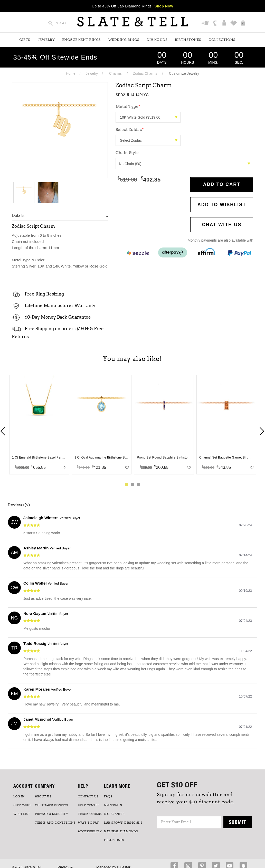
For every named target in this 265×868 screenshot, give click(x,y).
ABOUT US (43, 796)
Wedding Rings (124, 40)
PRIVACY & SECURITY (51, 814)
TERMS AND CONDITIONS (55, 823)
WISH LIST (22, 814)
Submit (238, 822)
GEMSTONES (114, 840)
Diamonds (157, 40)
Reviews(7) (19, 505)
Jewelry (46, 40)
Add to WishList (222, 205)
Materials (113, 805)
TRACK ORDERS (90, 814)
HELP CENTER (89, 805)
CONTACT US (88, 796)
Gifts (25, 40)
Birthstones (188, 40)
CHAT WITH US (222, 225)
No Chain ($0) (184, 164)
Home (70, 73)
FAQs (108, 796)
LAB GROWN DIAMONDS (123, 823)
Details (18, 216)
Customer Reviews (51, 805)
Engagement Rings (82, 40)
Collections (222, 40)
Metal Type (128, 106)
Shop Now (164, 6)
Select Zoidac (130, 130)
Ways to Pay (88, 823)
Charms (115, 73)
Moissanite (114, 814)
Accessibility (90, 831)
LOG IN (19, 796)
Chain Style (127, 153)
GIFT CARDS (23, 805)
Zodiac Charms (145, 73)
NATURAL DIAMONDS (121, 831)
